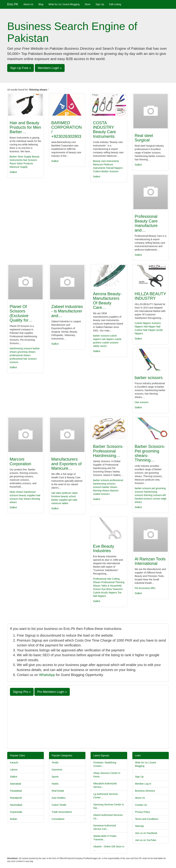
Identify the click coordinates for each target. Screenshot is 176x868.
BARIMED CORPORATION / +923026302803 (67, 130)
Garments (57, 770)
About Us (28, 4)
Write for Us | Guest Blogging (64, 4)
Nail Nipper (150, 327)
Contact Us (141, 805)
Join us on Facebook (146, 833)
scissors (14, 362)
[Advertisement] (88, 722)
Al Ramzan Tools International (150, 561)
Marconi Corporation (20, 461)
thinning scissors (153, 495)
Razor (13, 163)
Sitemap (139, 826)
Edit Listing (115, 4)
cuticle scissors (110, 343)
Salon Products (25, 163)
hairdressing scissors (21, 348)
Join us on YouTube (146, 840)
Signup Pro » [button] (22, 692)
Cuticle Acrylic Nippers (105, 593)
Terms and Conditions (147, 819)
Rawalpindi (16, 798)
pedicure (67, 493)
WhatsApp (47, 675)
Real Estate (58, 791)
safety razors (100, 346)
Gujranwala (16, 812)
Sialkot (13, 172)
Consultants (58, 819)
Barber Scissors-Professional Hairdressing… (108, 451)
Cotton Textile (59, 805)
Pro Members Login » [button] (52, 692)
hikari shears (17, 492)
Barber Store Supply (20, 157)
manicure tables (60, 503)
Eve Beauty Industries (104, 548)
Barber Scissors (110, 171)
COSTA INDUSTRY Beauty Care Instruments (104, 130)
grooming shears (26, 352)
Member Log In (143, 784)
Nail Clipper (149, 330)
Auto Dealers (59, 798)
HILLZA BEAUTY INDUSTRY (150, 296)
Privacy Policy (143, 812)
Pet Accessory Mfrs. (145, 588)
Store (87, 4)
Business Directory (145, 791)
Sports (55, 777)
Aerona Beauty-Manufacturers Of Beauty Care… (107, 301)
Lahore (14, 770)
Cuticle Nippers (143, 323)
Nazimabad (16, 805)
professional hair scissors (23, 359)
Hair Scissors (30, 160)
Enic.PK (13, 4)
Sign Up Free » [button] (21, 68)
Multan (14, 819)
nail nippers (108, 339)
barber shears (110, 487)
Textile (55, 763)
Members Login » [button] (50, 68)
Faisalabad (16, 791)
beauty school (68, 496)
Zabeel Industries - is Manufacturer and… (67, 311)
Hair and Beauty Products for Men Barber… (25, 127)
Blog (41, 4)
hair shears (25, 499)
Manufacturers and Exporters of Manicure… (67, 464)
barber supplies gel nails (64, 500)
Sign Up (100, 4)
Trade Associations (62, 812)
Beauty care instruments (106, 161)
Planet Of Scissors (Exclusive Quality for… (21, 313)
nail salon (57, 493)
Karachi (14, 763)
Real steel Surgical (144, 138)
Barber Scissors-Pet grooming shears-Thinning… (150, 453)
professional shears (20, 355)
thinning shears (101, 491)
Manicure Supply (19, 167)
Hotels (55, 784)
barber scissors (101, 336)
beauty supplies (28, 495)
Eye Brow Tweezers (112, 589)
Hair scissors (142, 402)
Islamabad (16, 784)
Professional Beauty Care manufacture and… (146, 223)
